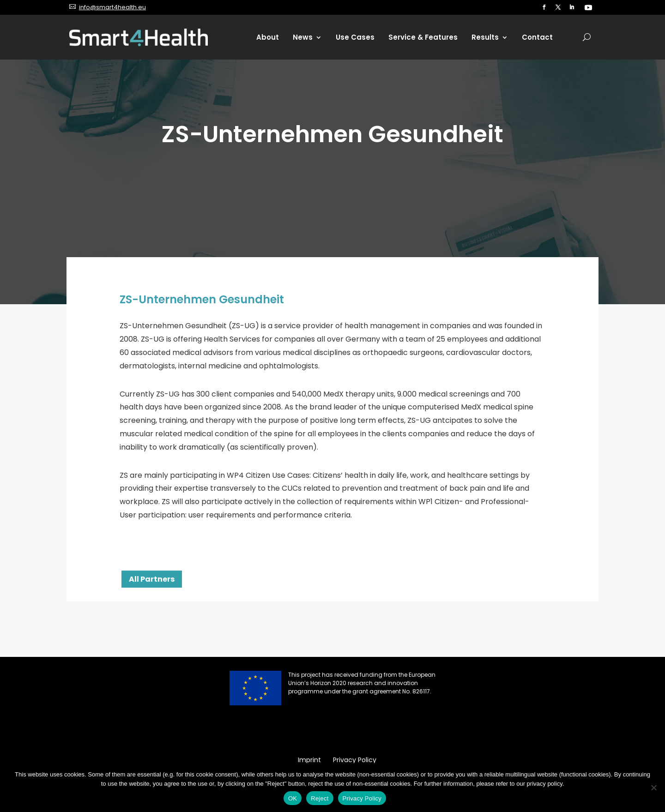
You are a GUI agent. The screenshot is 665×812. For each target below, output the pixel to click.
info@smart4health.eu (112, 7)
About (268, 37)
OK (293, 798)
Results (485, 37)
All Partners (152, 579)
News (303, 37)
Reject (320, 798)
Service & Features (423, 37)
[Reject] (653, 788)
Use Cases (355, 37)
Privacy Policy (362, 798)
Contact (537, 37)
